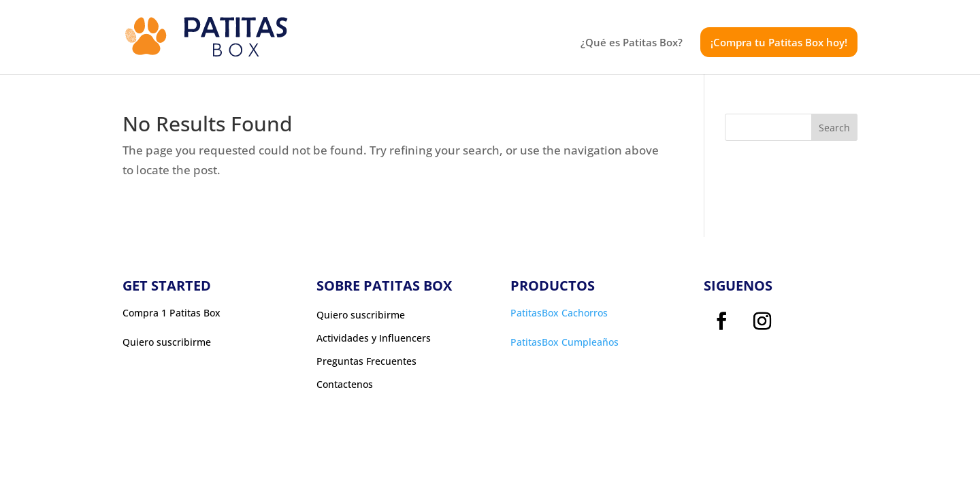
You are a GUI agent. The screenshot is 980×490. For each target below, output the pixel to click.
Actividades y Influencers (374, 338)
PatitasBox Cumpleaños (565, 342)
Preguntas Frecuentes (366, 361)
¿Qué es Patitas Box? (632, 43)
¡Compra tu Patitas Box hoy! (779, 42)
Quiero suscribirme (361, 315)
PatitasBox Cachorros (559, 313)
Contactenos (345, 385)
